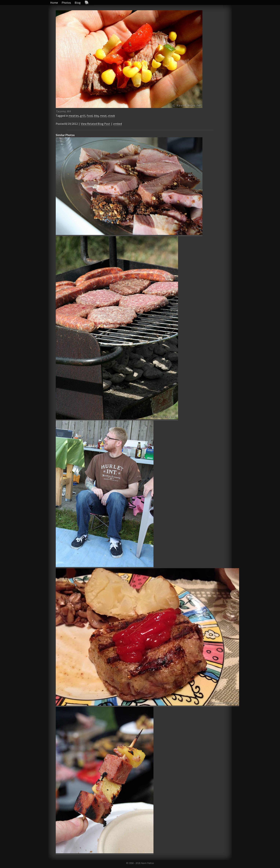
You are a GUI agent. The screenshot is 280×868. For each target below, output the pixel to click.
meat (103, 116)
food (90, 116)
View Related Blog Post (96, 124)
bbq (96, 116)
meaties (74, 116)
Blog (78, 3)
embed (118, 124)
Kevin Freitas (148, 863)
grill (83, 116)
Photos (66, 3)
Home (54, 3)
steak (111, 116)
